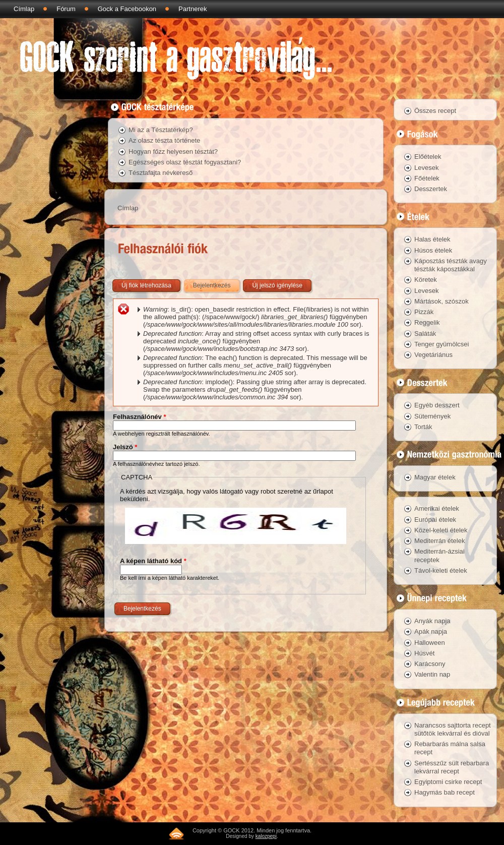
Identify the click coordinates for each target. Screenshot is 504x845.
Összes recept (435, 111)
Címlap (24, 9)
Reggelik (427, 322)
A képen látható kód (153, 561)
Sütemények (432, 416)
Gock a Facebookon (127, 9)
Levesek (426, 168)
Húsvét (424, 653)
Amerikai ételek (437, 508)
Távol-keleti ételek (441, 570)
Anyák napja (432, 621)
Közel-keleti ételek (441, 530)
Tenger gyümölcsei (442, 344)
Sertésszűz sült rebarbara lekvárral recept (452, 767)
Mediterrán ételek (439, 541)
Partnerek (193, 9)
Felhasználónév (139, 417)
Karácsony (430, 664)
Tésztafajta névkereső (161, 173)
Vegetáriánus (433, 355)
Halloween (430, 643)
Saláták (425, 334)
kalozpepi (266, 836)
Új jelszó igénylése (277, 285)
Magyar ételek (435, 477)
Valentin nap (432, 674)
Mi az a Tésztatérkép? (161, 130)
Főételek (427, 178)
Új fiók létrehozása (146, 285)
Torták (423, 427)
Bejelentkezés (217, 283)
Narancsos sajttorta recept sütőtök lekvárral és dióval (453, 729)
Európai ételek (435, 520)
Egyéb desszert (437, 405)
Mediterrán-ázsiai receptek (439, 555)
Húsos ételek (433, 250)
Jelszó (125, 447)
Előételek (428, 157)
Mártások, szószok (442, 301)
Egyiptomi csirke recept (448, 782)
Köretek (426, 280)
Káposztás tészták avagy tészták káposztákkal (451, 265)
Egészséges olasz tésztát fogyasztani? (185, 162)
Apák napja (431, 631)
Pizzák (424, 312)
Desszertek (431, 189)
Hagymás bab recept (445, 792)
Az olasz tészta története (164, 140)
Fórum (66, 9)
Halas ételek (432, 239)
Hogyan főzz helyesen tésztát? (173, 152)
